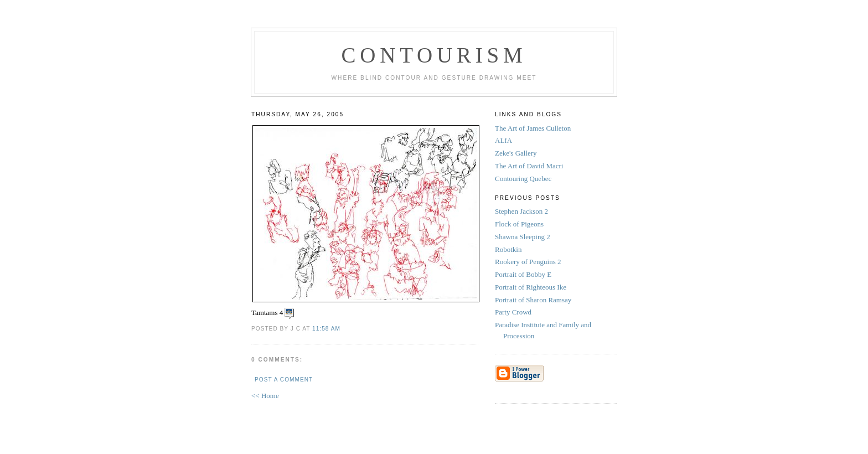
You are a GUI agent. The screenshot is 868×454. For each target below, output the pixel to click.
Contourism (434, 55)
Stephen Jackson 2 (522, 211)
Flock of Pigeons (520, 224)
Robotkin (509, 249)
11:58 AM (326, 329)
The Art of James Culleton (533, 128)
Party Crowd (514, 312)
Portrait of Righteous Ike (531, 287)
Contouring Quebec (523, 179)
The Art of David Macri (529, 166)
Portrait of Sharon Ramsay (534, 300)
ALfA (503, 140)
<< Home (265, 396)
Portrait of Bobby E (524, 274)
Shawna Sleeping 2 (523, 237)
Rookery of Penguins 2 (529, 262)
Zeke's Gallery (516, 153)
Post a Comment (284, 380)
